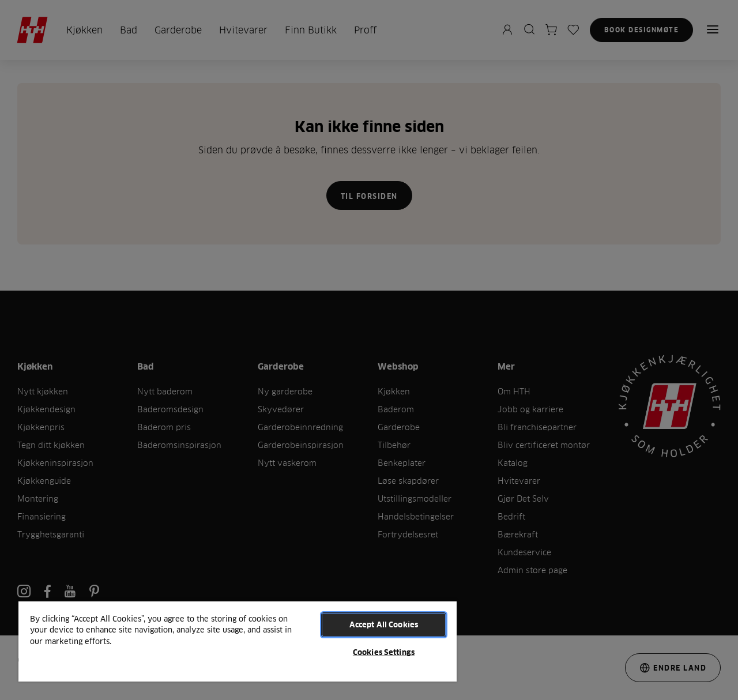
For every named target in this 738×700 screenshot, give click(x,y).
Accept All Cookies (384, 624)
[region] (238, 641)
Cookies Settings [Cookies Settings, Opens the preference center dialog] (384, 652)
